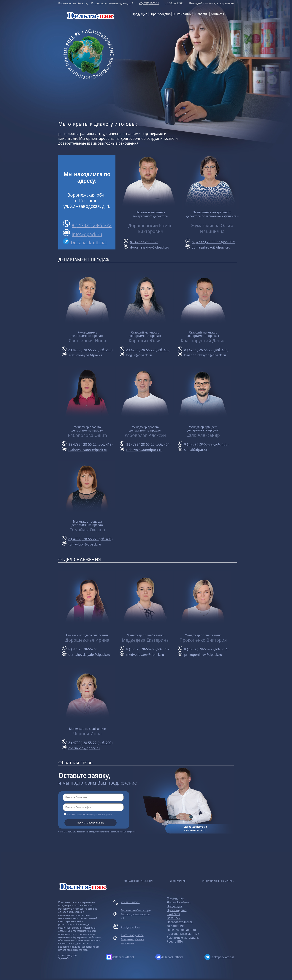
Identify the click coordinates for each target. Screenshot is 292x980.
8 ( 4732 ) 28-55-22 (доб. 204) (203, 649)
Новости (201, 14)
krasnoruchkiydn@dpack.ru (202, 355)
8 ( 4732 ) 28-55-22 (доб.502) (210, 241)
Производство (161, 14)
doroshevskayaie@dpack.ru (86, 654)
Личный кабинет (179, 902)
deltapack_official (120, 957)
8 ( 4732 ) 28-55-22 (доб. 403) (203, 349)
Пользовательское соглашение (180, 924)
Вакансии (174, 918)
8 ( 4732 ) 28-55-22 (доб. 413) (87, 444)
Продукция (140, 14)
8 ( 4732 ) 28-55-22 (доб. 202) (145, 649)
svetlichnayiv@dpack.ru (83, 355)
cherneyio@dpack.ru (81, 748)
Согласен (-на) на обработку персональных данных (90, 815)
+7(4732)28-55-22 (130, 902)
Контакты (217, 14)
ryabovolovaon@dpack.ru (85, 449)
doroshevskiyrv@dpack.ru (146, 247)
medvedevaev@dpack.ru (142, 654)
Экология (173, 914)
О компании (183, 14)
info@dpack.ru (83, 233)
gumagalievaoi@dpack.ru (208, 247)
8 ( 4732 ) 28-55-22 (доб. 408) (203, 444)
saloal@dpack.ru (194, 449)
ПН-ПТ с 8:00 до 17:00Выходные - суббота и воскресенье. (132, 939)
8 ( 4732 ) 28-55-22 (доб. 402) (145, 349)
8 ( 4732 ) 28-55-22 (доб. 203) (87, 742)
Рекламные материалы (183, 938)
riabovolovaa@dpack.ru (141, 449)
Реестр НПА (175, 942)
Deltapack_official (85, 242)
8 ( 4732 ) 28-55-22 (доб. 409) (87, 538)
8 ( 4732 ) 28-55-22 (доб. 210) (87, 349)
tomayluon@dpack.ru (82, 544)
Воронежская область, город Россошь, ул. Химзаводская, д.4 (136, 914)
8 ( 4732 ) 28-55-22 (87, 224)
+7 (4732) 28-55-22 (150, 3)
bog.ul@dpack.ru (136, 355)
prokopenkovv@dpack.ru (200, 654)
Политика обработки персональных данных (183, 932)
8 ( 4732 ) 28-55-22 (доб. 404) (145, 444)
